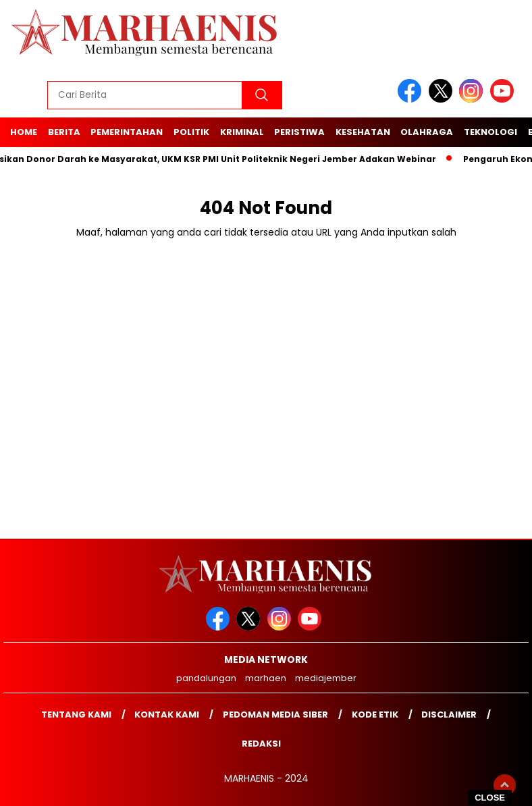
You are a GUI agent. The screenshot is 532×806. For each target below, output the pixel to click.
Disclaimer (449, 715)
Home (24, 132)
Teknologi (490, 132)
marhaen (266, 678)
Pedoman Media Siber (275, 715)
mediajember (326, 678)
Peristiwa (299, 132)
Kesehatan (363, 132)
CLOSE (490, 798)
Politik (191, 132)
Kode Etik (375, 715)
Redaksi (261, 744)
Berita (64, 132)
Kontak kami (167, 715)
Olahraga (427, 132)
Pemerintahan (127, 132)
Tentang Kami (76, 715)
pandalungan (206, 678)
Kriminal (242, 132)
